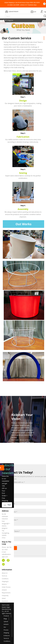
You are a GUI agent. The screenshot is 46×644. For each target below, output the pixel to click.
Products (6, 616)
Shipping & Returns (7, 634)
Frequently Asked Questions (5, 598)
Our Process (6, 628)
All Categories (8, 20)
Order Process (6, 587)
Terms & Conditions (7, 640)
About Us (5, 573)
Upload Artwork (6, 623)
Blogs (5, 619)
